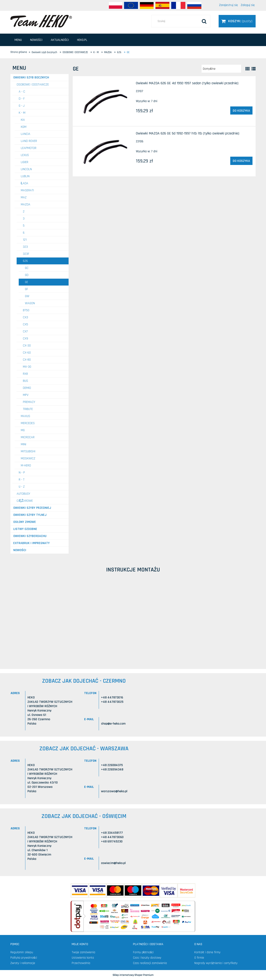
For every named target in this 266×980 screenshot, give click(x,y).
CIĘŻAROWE (25, 501)
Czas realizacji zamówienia (150, 963)
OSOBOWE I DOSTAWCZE (33, 85)
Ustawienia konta (83, 958)
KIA (23, 120)
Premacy (29, 402)
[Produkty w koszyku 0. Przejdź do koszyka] (237, 21)
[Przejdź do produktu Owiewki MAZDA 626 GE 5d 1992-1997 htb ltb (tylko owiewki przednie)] (104, 151)
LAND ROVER (29, 141)
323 (25, 247)
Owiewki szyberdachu (30, 536)
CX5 (25, 324)
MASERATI (27, 190)
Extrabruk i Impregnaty (31, 543)
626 (25, 261)
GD (27, 275)
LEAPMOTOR (29, 148)
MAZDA (26, 204)
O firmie (199, 958)
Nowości (20, 550)
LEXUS (25, 155)
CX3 (25, 317)
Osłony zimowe (25, 522)
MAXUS (25, 416)
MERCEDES (28, 423)
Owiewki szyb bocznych (31, 77)
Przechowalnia (81, 963)
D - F (22, 99)
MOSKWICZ (28, 458)
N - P (22, 473)
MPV (26, 395)
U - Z (22, 487)
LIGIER (25, 162)
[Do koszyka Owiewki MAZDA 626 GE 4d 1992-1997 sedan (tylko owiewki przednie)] (241, 111)
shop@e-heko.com (113, 724)
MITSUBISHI (28, 451)
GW (27, 296)
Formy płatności (143, 952)
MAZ (24, 197)
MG (23, 430)
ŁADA (25, 183)
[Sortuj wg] (221, 69)
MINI (23, 444)
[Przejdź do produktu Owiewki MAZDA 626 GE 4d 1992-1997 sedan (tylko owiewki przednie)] (104, 101)
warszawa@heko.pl (114, 791)
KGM (24, 127)
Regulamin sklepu (22, 952)
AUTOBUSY (23, 494)
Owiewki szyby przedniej (32, 508)
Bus (25, 381)
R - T (22, 480)
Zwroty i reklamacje (23, 963)
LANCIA (26, 134)
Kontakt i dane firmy (207, 952)
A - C (22, 92)
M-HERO (26, 466)
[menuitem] (18, 40)
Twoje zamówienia (83, 952)
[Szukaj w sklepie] (181, 21)
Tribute (28, 409)
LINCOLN (26, 169)
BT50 (26, 310)
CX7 (25, 331)
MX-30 (27, 367)
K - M (22, 113)
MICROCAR (28, 437)
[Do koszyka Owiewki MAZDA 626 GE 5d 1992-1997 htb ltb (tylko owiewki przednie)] (241, 161)
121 (25, 240)
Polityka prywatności (24, 958)
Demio (27, 388)
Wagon (30, 303)
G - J (22, 106)
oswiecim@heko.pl (113, 863)
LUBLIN (25, 176)
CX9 (25, 339)
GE (26, 282)
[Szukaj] (204, 21)
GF (26, 289)
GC (27, 268)
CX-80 (27, 360)
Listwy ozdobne (25, 529)
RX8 (25, 374)
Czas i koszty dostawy (147, 958)
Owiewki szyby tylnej (30, 515)
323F (26, 254)
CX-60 (27, 353)
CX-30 (27, 346)
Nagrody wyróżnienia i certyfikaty (216, 963)
